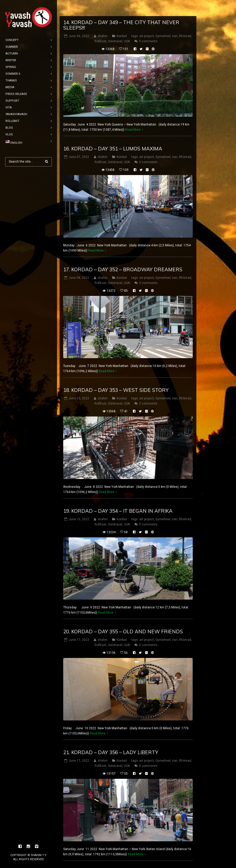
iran (175, 20)
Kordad (122, 20)
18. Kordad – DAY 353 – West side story (116, 374)
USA (127, 25)
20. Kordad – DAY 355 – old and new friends (123, 615)
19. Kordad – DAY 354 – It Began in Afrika (118, 495)
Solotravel (115, 25)
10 (118, 859)
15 (169, 859)
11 (128, 859)
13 (148, 859)
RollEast (101, 25)
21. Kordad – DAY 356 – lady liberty (111, 736)
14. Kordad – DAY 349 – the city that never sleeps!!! (121, 9)
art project (147, 20)
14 (159, 859)
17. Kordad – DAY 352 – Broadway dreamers (123, 253)
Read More (133, 114)
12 (138, 859)
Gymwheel (163, 20)
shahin (103, 20)
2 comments (148, 387)
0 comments (148, 25)
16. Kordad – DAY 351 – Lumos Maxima (113, 133)
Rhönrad (185, 20)
